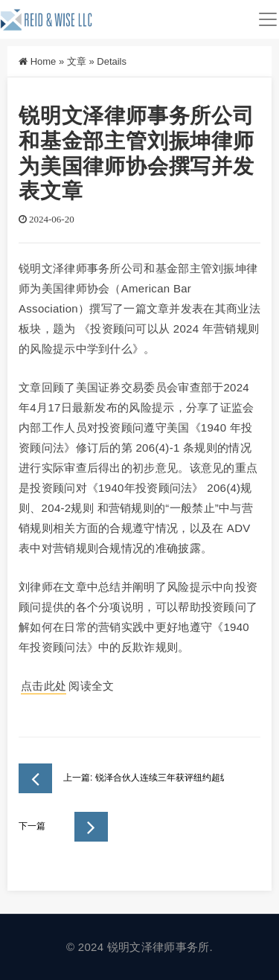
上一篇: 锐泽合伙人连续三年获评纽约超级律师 (121, 778)
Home (44, 61)
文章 (77, 61)
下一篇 (63, 827)
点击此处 (44, 686)
